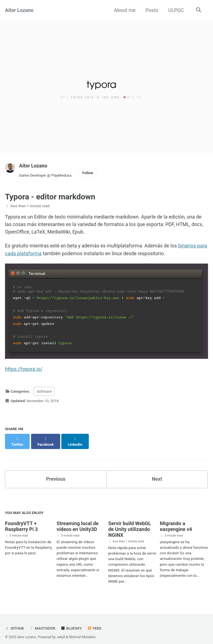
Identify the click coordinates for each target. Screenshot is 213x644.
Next (157, 473)
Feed (95, 623)
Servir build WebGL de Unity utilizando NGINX (130, 524)
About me (124, 10)
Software (44, 391)
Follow (89, 173)
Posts (151, 10)
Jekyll (61, 631)
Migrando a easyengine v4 (176, 521)
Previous (56, 473)
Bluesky (72, 623)
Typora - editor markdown (50, 197)
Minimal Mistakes (83, 631)
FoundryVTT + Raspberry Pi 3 (21, 521)
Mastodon (43, 623)
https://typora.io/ (24, 369)
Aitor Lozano (19, 10)
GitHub (15, 623)
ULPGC (176, 10)
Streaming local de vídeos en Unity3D (78, 521)
